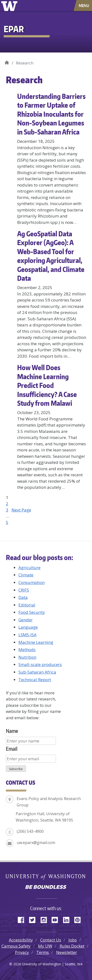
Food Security (32, 612)
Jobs (73, 940)
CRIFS (24, 590)
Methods (27, 650)
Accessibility (21, 940)
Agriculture (29, 568)
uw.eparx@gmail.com (36, 843)
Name (12, 731)
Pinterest (79, 919)
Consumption (32, 582)
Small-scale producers (40, 664)
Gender (26, 620)
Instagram (45, 919)
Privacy (22, 952)
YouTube (57, 919)
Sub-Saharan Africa (37, 672)
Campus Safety (16, 946)
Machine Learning (36, 642)
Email (12, 749)
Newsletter (67, 952)
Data (23, 597)
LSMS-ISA (27, 635)
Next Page (21, 510)
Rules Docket (72, 946)
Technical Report (35, 680)
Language (28, 627)
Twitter (34, 919)
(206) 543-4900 (30, 831)
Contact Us (51, 940)
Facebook (23, 919)
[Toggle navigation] (84, 5)
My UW (45, 946)
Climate (26, 575)
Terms (43, 952)
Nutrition (27, 657)
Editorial (27, 605)
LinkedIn (68, 919)
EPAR (7, 61)
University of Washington (10, 5)
